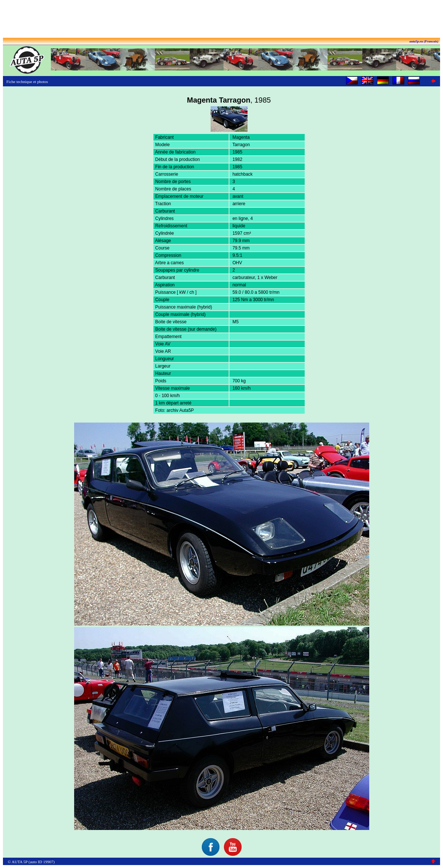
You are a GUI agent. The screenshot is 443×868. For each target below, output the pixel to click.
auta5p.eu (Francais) (424, 41)
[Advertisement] (222, 20)
